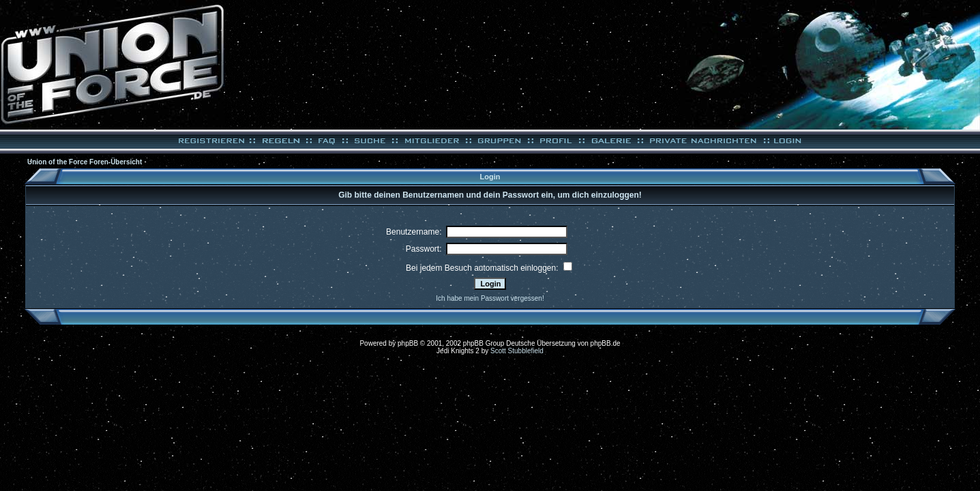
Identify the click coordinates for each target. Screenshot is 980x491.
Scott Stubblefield (517, 351)
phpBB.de (606, 343)
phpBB (408, 343)
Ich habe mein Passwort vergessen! (490, 298)
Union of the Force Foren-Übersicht (85, 162)
